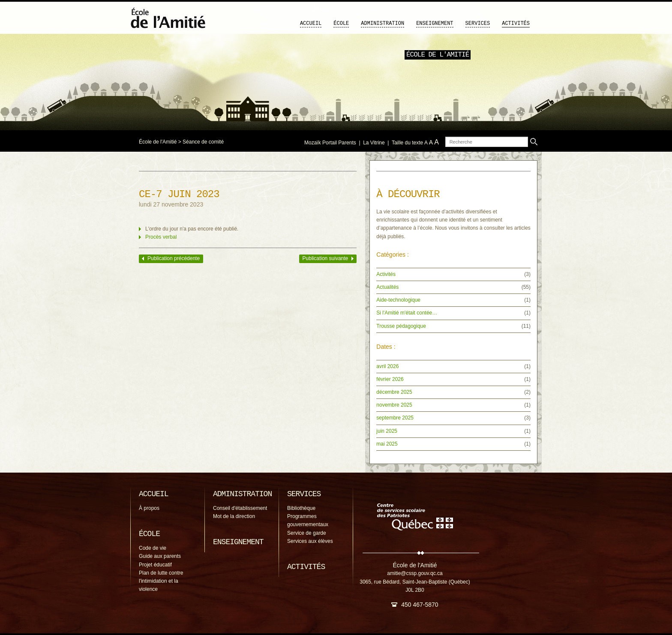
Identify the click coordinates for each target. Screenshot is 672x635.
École (341, 24)
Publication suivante (325, 258)
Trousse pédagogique (401, 326)
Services (478, 24)
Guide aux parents (160, 556)
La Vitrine (374, 143)
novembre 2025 (394, 405)
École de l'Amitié (158, 142)
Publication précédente (174, 258)
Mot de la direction (234, 516)
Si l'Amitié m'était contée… (407, 313)
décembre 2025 (394, 392)
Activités (516, 24)
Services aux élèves (310, 541)
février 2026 (390, 379)
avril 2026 (387, 366)
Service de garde (307, 533)
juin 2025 (387, 431)
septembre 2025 (395, 418)
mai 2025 (387, 444)
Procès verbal (161, 237)
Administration (382, 24)
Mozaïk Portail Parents (330, 143)
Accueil (311, 24)
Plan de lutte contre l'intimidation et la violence (161, 581)
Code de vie (153, 548)
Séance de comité (203, 142)
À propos (149, 508)
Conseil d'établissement (240, 508)
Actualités (387, 287)
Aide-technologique (398, 300)
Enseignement (435, 24)
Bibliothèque (301, 508)
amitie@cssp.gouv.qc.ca (415, 573)
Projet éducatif (155, 565)
